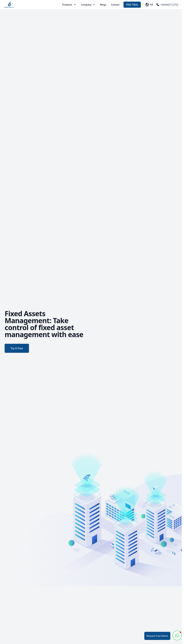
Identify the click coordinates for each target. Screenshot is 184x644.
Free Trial (132, 5)
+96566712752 (167, 5)
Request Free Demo (157, 636)
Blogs (103, 5)
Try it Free (17, 348)
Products (69, 5)
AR (149, 5)
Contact (115, 5)
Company (88, 5)
